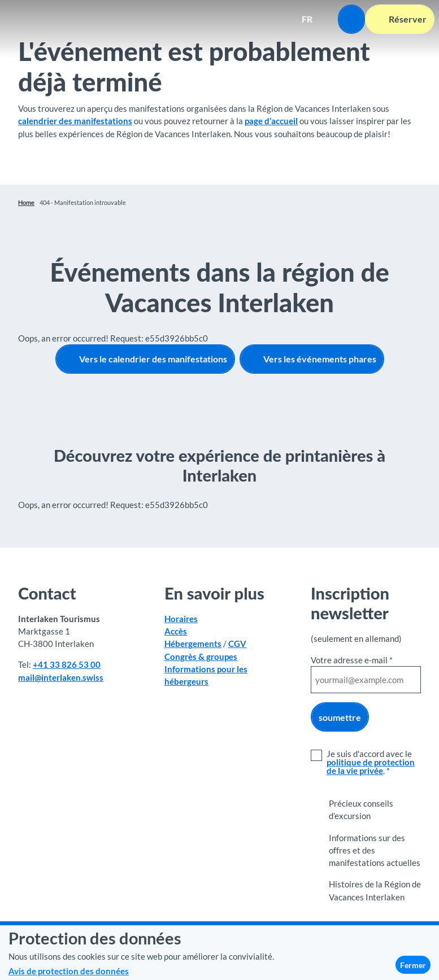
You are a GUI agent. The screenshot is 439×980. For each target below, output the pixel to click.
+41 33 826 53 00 (67, 664)
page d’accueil (271, 121)
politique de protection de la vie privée (371, 766)
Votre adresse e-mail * (352, 660)
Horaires (181, 619)
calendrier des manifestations (75, 121)
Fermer (413, 965)
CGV (237, 644)
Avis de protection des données (69, 971)
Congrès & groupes (201, 656)
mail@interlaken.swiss (61, 677)
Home (26, 202)
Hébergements (193, 644)
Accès (176, 631)
